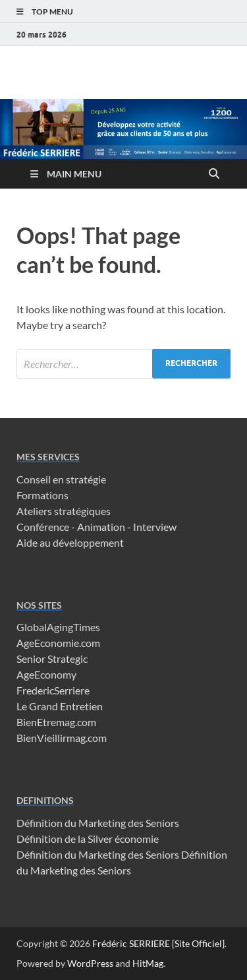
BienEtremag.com (56, 722)
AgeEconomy (46, 674)
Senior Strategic (52, 658)
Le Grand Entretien (60, 706)
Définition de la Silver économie (88, 839)
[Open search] (214, 174)
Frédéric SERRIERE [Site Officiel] (158, 943)
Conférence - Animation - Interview (96, 527)
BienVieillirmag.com (62, 738)
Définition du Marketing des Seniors (98, 823)
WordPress (90, 963)
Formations (42, 495)
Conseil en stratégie (61, 479)
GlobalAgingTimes (58, 627)
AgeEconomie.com (58, 643)
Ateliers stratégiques (64, 511)
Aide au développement (70, 542)
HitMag (148, 963)
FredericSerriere (53, 690)
